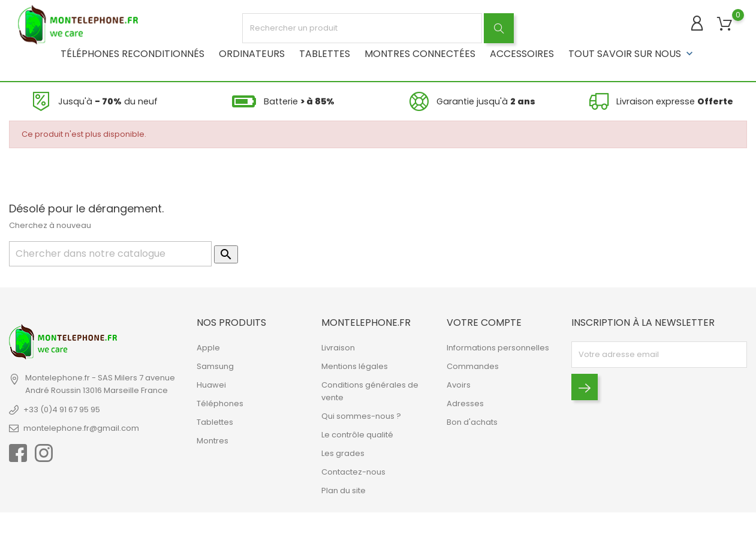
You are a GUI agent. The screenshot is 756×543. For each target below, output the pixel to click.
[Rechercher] (110, 254)
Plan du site (344, 490)
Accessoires (522, 54)
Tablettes (325, 54)
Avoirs (459, 385)
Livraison (338, 348)
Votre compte (484, 322)
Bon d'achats (472, 422)
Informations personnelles (498, 348)
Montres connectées (420, 54)
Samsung (215, 366)
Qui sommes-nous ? (361, 416)
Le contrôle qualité (357, 435)
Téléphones (220, 403)
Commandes (473, 366)
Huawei (211, 385)
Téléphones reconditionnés (132, 54)
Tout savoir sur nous (632, 54)
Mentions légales (355, 366)
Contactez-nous (353, 472)
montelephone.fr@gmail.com (81, 428)
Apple (208, 348)
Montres (213, 441)
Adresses (465, 403)
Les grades (343, 453)
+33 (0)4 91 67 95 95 (62, 409)
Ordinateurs (252, 54)
